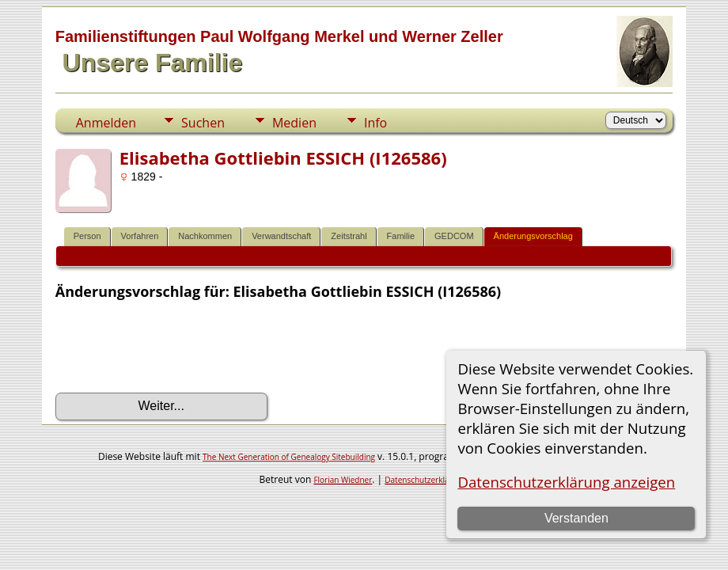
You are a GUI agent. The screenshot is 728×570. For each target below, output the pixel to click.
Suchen (203, 123)
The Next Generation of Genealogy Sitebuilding (289, 457)
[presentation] (176, 347)
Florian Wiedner (343, 480)
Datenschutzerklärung (425, 480)
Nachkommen (205, 236)
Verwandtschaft (281, 236)
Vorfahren (140, 236)
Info (375, 123)
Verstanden (576, 518)
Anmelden (106, 123)
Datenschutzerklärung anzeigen (566, 482)
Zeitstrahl (349, 236)
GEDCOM (454, 236)
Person (87, 236)
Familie (401, 236)
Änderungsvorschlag (533, 236)
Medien (294, 123)
